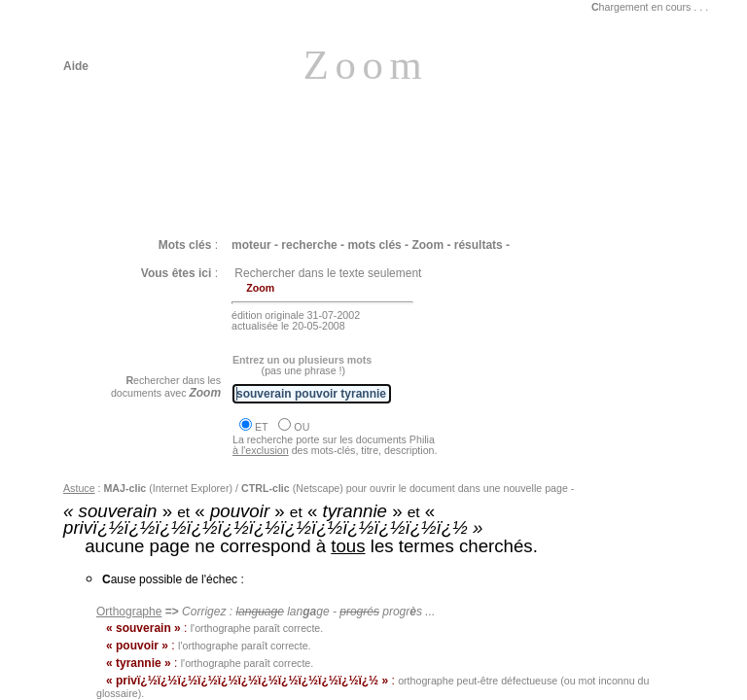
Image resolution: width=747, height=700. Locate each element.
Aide (76, 66)
